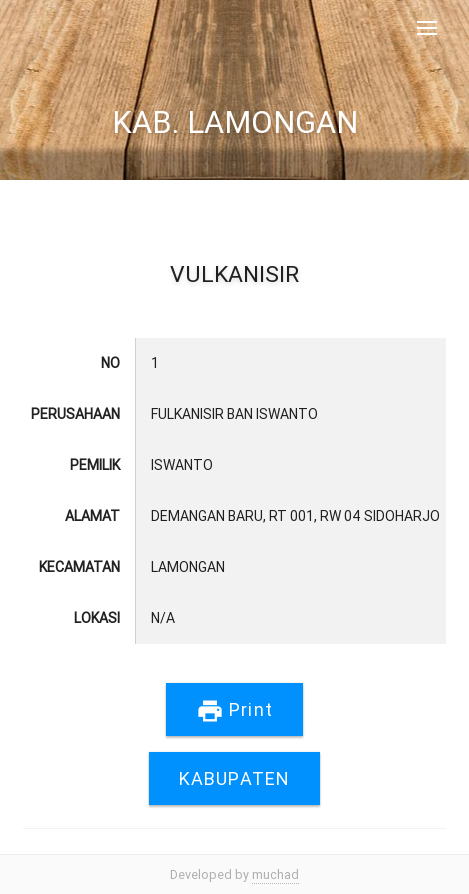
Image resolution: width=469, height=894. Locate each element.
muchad (275, 874)
